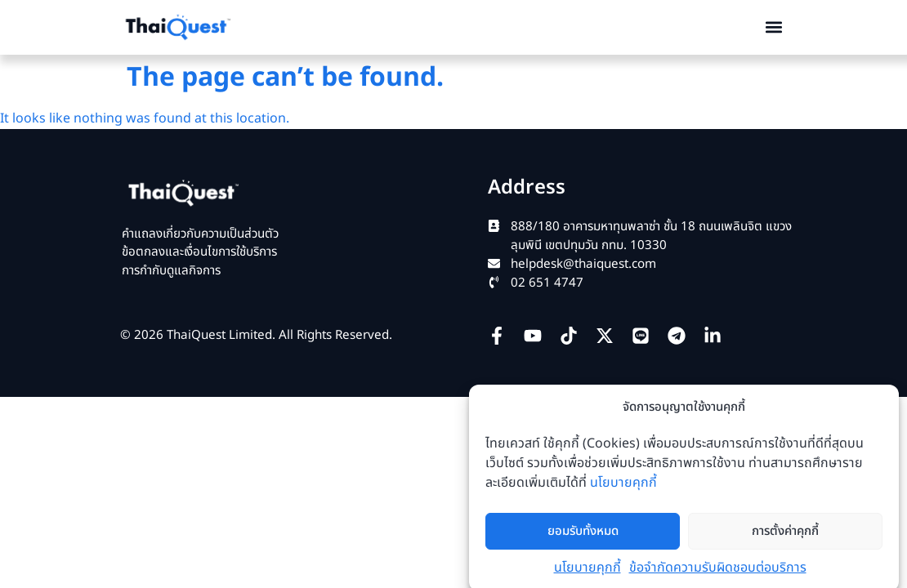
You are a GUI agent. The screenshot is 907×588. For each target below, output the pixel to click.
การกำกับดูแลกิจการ (171, 271)
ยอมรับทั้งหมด (583, 541)
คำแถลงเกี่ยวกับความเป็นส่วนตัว (200, 234)
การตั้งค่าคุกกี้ (785, 541)
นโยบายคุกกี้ (623, 493)
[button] (774, 27)
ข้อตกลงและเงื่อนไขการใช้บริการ (199, 252)
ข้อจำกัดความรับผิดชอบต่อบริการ (718, 578)
